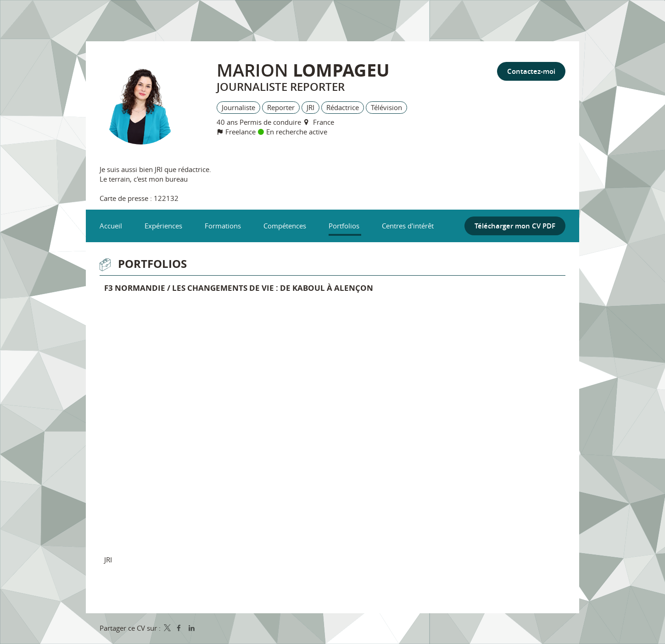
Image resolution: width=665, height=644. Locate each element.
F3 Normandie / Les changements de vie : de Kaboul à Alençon (239, 288)
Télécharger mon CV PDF (515, 226)
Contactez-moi (531, 71)
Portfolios (152, 264)
